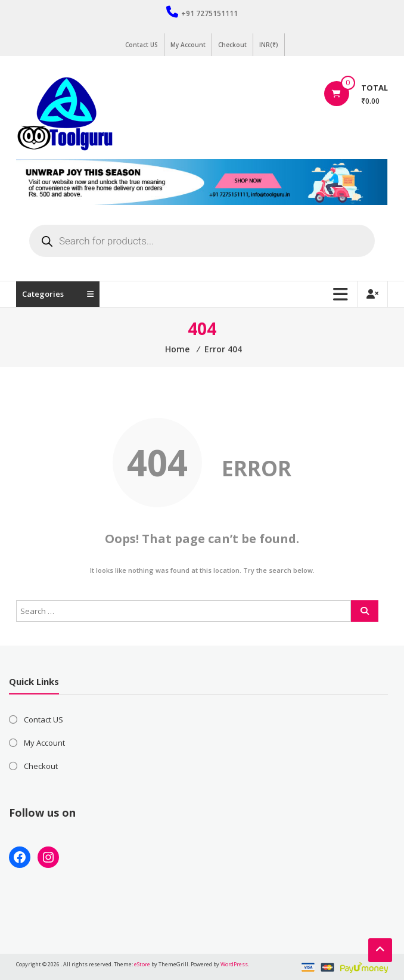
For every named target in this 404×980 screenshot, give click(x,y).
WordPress (234, 964)
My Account (188, 45)
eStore (142, 964)
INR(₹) (269, 45)
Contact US (142, 45)
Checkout (232, 45)
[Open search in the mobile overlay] (202, 241)
